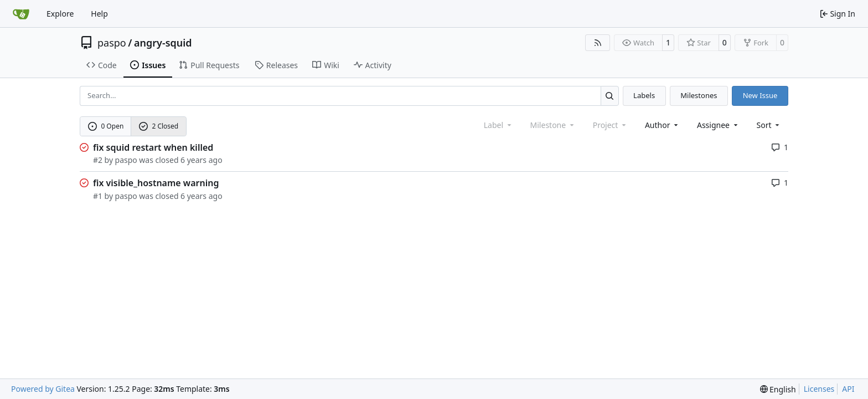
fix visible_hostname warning (156, 183)
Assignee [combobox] (718, 125)
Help (99, 14)
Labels (644, 95)
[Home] (21, 14)
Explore (60, 14)
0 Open (106, 126)
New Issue (760, 95)
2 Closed (159, 126)
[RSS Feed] (598, 43)
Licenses (819, 389)
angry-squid (163, 43)
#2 (98, 160)
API (848, 389)
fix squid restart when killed (153, 147)
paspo (112, 43)
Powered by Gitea (43, 389)
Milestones (699, 95)
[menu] (769, 125)
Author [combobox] (662, 125)
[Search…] (610, 96)
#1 (98, 196)
